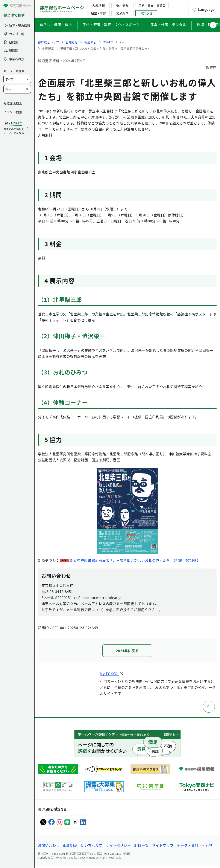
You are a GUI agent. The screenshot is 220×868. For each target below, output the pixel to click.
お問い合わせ (49, 847)
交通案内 (122, 13)
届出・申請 (99, 13)
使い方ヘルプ (92, 847)
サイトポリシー (118, 847)
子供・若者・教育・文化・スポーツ (111, 24)
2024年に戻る (127, 651)
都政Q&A (70, 847)
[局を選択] (17, 79)
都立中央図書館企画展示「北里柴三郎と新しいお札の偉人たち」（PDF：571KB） (135, 560)
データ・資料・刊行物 (195, 847)
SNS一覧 (141, 847)
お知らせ (146, 13)
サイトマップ (163, 847)
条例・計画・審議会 (152, 5)
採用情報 (122, 5)
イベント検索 (13, 112)
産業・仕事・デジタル (168, 24)
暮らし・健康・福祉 (56, 24)
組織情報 (99, 5)
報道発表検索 (13, 103)
